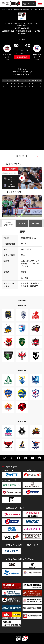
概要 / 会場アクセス (9, 224)
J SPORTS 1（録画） (20, 72)
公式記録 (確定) (22, 57)
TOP (4, 9)
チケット (29, 4)
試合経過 (36, 223)
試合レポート (22, 156)
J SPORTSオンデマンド (22, 74)
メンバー (22, 223)
